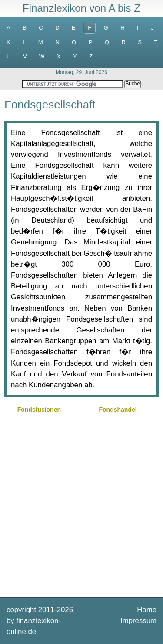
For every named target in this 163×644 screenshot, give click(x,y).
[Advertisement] (81, 504)
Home (147, 610)
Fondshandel (118, 410)
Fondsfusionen (39, 410)
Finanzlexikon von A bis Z (81, 8)
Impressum (138, 621)
